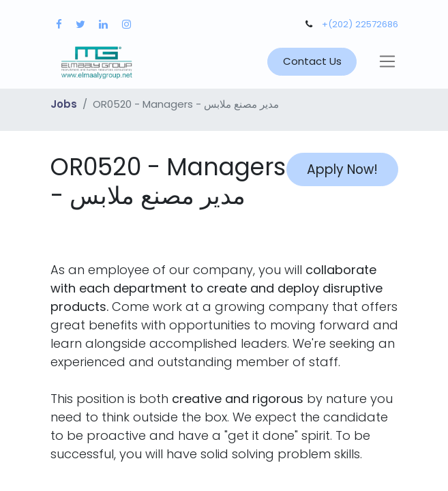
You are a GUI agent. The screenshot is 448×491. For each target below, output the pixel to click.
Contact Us (312, 61)
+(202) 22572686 (360, 24)
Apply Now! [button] (342, 169)
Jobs (64, 104)
